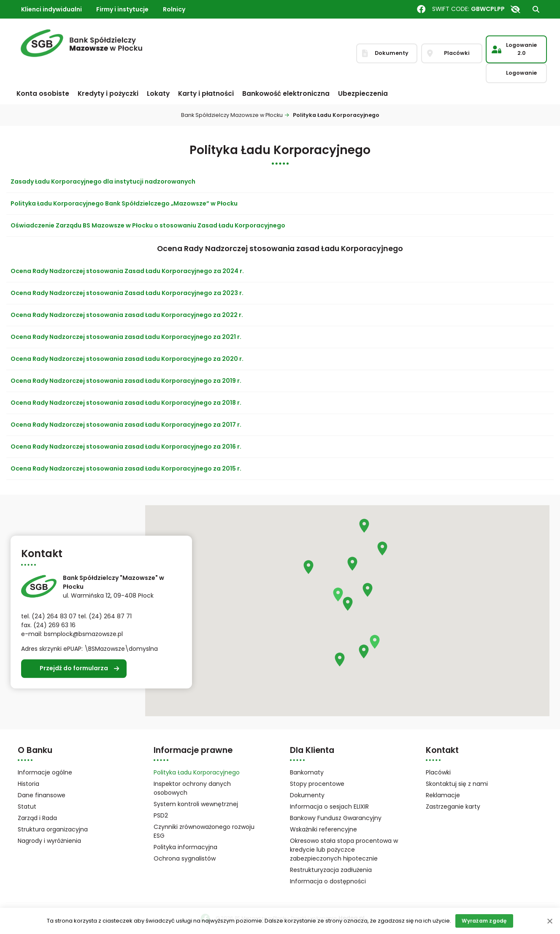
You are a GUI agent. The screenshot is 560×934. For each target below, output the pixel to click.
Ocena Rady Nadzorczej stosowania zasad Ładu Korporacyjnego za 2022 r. (127, 315)
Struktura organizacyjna (64, 830)
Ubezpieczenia (363, 93)
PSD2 (161, 815)
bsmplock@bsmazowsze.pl (83, 634)
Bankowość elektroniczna (286, 93)
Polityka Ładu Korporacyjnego (197, 772)
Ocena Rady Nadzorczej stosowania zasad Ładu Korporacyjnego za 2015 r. (126, 468)
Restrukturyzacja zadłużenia (331, 870)
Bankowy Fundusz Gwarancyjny (345, 819)
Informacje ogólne (45, 772)
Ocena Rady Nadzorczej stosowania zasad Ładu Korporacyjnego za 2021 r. (126, 337)
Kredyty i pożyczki (108, 93)
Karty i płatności (206, 93)
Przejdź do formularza (74, 669)
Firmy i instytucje (122, 9)
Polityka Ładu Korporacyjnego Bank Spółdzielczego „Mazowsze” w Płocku (124, 203)
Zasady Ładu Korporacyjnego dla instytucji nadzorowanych (103, 181)
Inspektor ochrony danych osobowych (192, 788)
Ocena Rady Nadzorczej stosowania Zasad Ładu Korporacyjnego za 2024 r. (127, 271)
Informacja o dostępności (328, 881)
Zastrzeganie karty (453, 807)
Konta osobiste (43, 93)
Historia (28, 784)
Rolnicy (174, 9)
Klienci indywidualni (51, 9)
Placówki (438, 772)
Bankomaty (307, 772)
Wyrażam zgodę (484, 921)
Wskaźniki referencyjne (323, 829)
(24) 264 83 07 (54, 616)
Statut (38, 807)
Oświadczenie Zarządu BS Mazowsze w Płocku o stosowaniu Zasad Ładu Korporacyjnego (148, 225)
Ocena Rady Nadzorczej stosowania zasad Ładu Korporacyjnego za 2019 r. (126, 381)
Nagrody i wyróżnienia (49, 841)
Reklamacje (443, 795)
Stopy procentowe (317, 784)
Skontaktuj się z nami (457, 784)
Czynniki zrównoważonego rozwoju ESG (204, 831)
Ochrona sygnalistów (185, 858)
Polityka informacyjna (185, 847)
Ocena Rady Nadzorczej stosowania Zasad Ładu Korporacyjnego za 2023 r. (127, 293)
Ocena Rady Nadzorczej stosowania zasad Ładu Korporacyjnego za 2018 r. (126, 403)
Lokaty (158, 93)
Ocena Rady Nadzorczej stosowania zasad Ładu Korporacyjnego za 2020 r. (127, 359)
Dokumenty (307, 795)
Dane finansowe (42, 795)
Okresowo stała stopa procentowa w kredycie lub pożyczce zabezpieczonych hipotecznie (344, 850)
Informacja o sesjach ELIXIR (329, 807)
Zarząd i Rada (37, 818)
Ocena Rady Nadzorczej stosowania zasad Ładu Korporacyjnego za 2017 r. (126, 425)
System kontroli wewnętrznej (196, 804)
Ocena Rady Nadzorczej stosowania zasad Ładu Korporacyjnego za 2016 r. (126, 447)
